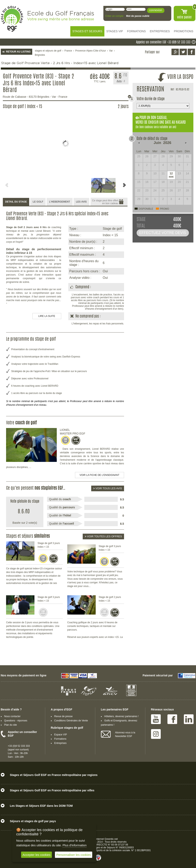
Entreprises (61, 743)
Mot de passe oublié (138, 16)
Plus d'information (74, 845)
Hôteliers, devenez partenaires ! (122, 716)
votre (184, 17)
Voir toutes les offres (103, 536)
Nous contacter (12, 716)
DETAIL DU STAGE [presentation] (16, 202)
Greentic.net (111, 839)
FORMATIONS (136, 31)
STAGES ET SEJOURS (87, 31)
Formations (60, 739)
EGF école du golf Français (12, 19)
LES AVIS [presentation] (81, 202)
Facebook (172, 719)
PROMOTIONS (184, 31)
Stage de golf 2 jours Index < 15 (110, 599)
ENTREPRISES (160, 31)
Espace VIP (61, 735)
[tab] (16, 202)
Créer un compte (114, 16)
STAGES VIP (115, 31)
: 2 (121, 81)
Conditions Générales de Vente (71, 721)
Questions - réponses (16, 721)
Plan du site (11, 725)
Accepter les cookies (36, 855)
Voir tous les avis (108, 488)
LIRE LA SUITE (47, 316)
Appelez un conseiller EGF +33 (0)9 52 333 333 (163, 42)
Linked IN (189, 719)
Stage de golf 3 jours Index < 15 (49, 545)
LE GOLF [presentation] (38, 202)
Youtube (156, 719)
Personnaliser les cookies (74, 855)
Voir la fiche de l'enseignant (100, 475)
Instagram (156, 734)
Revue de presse (64, 716)
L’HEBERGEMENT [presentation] (59, 202)
